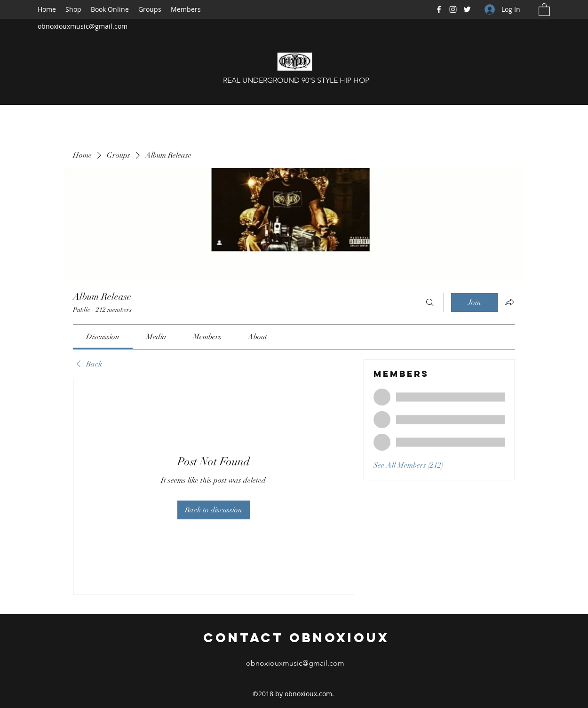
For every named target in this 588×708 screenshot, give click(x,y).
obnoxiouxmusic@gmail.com (83, 26)
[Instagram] (453, 9)
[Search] (430, 302)
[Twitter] (467, 9)
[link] (103, 337)
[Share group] (509, 302)
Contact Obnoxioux (296, 637)
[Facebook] (439, 9)
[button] (544, 9)
